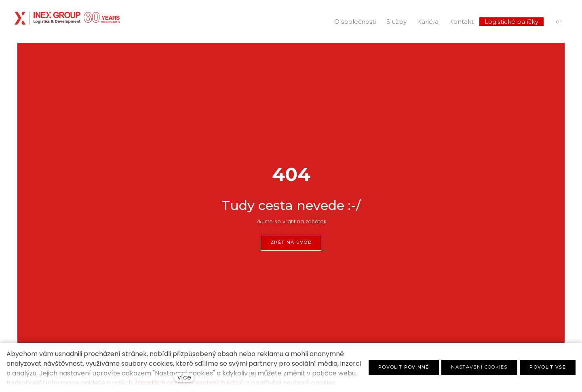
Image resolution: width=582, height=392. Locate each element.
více (184, 377)
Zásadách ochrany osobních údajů (189, 383)
